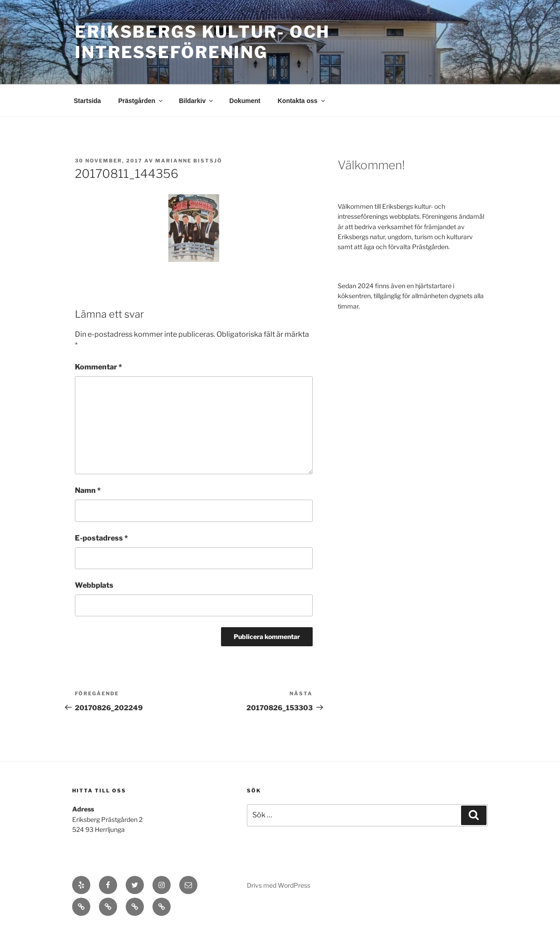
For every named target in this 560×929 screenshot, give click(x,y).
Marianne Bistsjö (189, 161)
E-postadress (101, 538)
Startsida (88, 101)
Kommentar (98, 367)
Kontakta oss (302, 101)
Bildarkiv (196, 101)
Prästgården (141, 101)
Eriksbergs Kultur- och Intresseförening (202, 42)
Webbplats (94, 585)
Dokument (245, 101)
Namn (88, 490)
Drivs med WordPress (279, 885)
